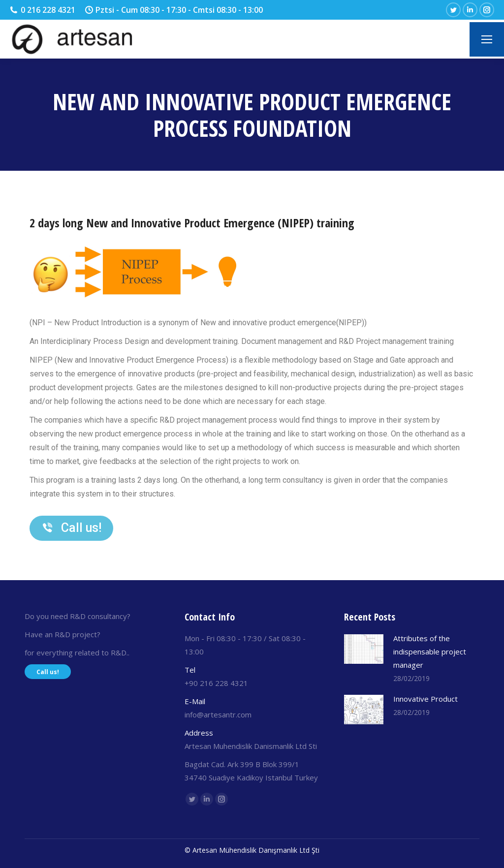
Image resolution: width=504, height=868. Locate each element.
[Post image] (364, 649)
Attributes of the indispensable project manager (430, 651)
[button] (71, 528)
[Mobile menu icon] (487, 39)
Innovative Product (425, 699)
